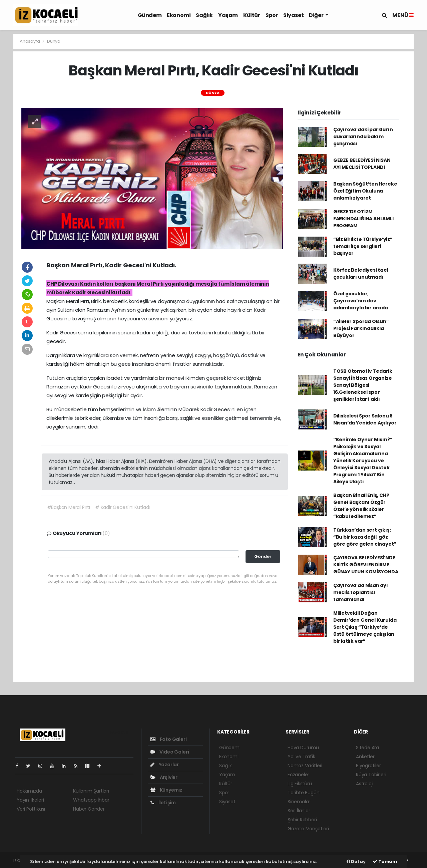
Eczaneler (298, 775)
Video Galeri (170, 752)
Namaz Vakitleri (305, 766)
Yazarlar (165, 765)
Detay (356, 861)
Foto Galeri (169, 739)
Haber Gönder (89, 809)
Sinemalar (299, 802)
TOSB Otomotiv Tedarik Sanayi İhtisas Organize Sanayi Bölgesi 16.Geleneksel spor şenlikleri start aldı (363, 385)
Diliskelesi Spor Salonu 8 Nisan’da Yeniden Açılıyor (365, 419)
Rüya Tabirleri (371, 775)
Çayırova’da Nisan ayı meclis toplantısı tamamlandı (361, 592)
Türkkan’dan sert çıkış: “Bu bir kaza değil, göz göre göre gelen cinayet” (365, 537)
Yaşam (228, 15)
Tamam (385, 861)
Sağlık (204, 15)
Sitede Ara (367, 748)
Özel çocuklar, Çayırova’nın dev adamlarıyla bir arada (361, 301)
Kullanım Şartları (91, 791)
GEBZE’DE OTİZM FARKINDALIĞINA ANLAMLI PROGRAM (363, 219)
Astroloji (365, 784)
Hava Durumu (303, 748)
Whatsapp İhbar (91, 800)
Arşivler (164, 777)
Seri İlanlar (299, 811)
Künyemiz (166, 790)
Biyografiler (368, 766)
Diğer (317, 15)
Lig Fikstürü (300, 784)
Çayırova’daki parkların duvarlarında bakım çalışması (363, 136)
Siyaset (293, 15)
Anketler (365, 757)
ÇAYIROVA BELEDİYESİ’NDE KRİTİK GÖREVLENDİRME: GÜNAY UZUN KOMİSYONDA (366, 565)
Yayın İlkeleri (30, 800)
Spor (272, 15)
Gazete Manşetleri (308, 829)
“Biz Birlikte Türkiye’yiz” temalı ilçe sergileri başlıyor (363, 246)
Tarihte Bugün (304, 793)
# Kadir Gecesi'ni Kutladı (122, 507)
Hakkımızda (29, 791)
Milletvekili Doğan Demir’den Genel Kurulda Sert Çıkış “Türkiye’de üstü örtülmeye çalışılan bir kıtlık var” (365, 627)
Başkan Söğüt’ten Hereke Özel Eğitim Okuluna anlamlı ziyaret (365, 191)
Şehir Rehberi (302, 820)
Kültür (252, 15)
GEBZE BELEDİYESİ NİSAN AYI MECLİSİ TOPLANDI (362, 164)
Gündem (150, 15)
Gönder (263, 556)
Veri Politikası (31, 809)
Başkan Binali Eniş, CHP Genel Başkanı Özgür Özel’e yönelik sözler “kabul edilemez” (361, 506)
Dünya (54, 41)
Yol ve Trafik (301, 757)
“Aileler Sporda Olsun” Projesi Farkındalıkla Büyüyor (361, 328)
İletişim (163, 803)
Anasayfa (30, 41)
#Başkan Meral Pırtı (69, 507)
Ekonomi (179, 15)
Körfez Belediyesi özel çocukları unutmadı (361, 273)
